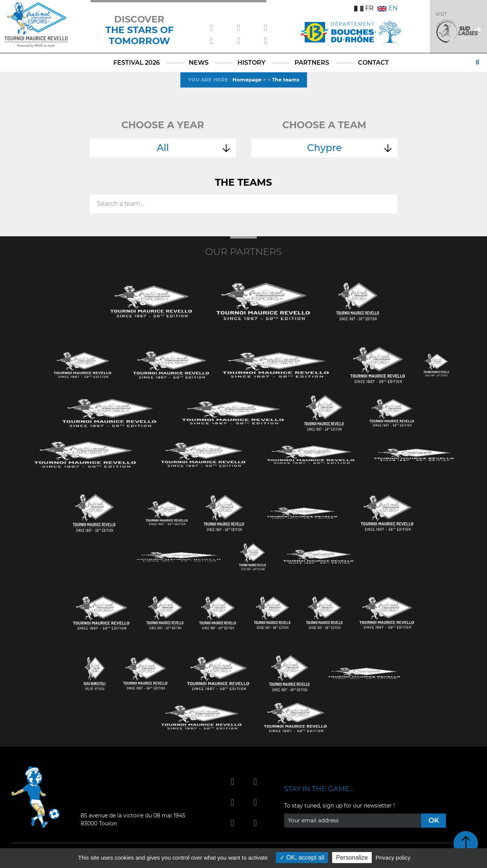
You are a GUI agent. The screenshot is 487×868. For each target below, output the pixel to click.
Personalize (352, 858)
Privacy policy (393, 858)
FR (364, 8)
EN (388, 8)
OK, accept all (302, 858)
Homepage (247, 80)
